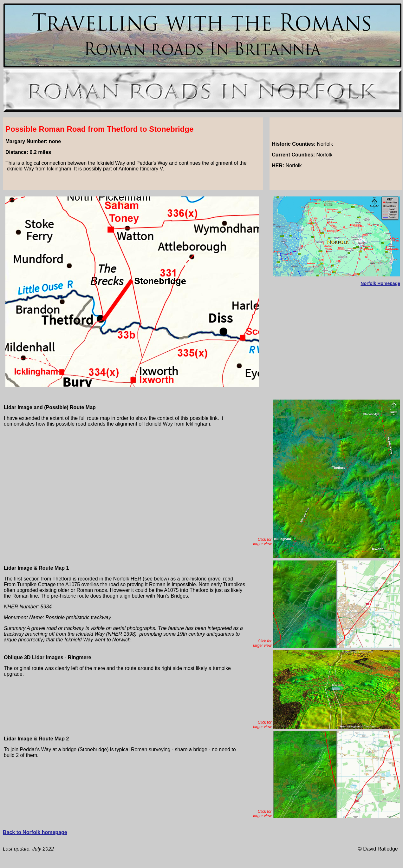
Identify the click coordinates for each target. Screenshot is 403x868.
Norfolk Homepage (380, 283)
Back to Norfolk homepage (35, 832)
